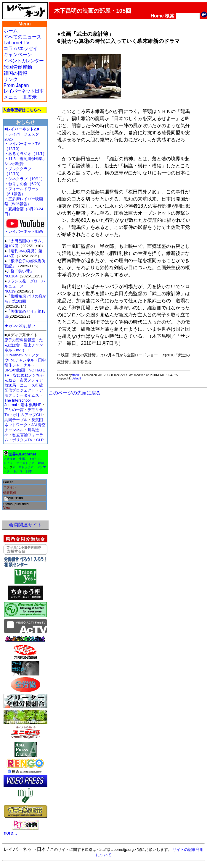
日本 (29, 471)
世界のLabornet (22, 454)
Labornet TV (17, 43)
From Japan (16, 85)
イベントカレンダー (24, 61)
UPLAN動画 (15, 370)
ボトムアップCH (27, 415)
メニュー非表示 (20, 97)
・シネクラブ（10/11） (25, 179)
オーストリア (25, 463)
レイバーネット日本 (24, 91)
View (7, 507)
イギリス (35, 459)
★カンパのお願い (20, 326)
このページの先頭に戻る (75, 393)
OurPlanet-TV (16, 355)
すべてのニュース (23, 37)
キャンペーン (18, 55)
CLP (40, 440)
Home (157, 16)
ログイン (10, 487)
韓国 (41, 463)
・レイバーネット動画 (25, 230)
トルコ (18, 471)
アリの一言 (14, 410)
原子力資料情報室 (20, 340)
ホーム (11, 31)
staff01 (76, 375)
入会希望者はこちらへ (22, 110)
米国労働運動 (18, 67)
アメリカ (9, 459)
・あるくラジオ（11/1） (25, 154)
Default (76, 378)
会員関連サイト (25, 525)
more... (10, 833)
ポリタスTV (22, 440)
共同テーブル (16, 420)
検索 (170, 16)
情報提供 (10, 493)
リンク (11, 79)
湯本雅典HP (31, 405)
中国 (22, 459)
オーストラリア (23, 467)
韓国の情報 (15, 73)
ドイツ (8, 463)
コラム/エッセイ (21, 48)
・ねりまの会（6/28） (24, 184)
